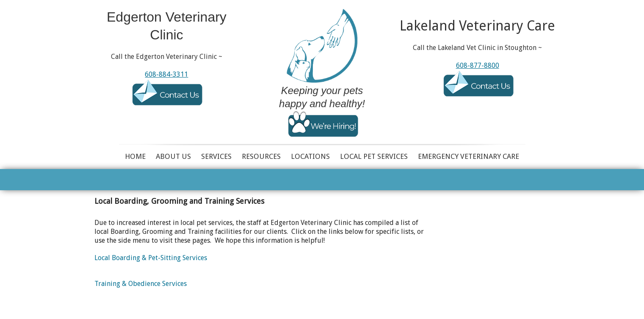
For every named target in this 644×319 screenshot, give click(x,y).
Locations (310, 156)
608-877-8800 (478, 65)
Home (135, 156)
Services (216, 156)
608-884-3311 (166, 74)
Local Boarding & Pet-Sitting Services (151, 258)
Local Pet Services (374, 156)
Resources (261, 156)
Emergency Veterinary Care (468, 156)
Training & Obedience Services (141, 284)
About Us (173, 156)
